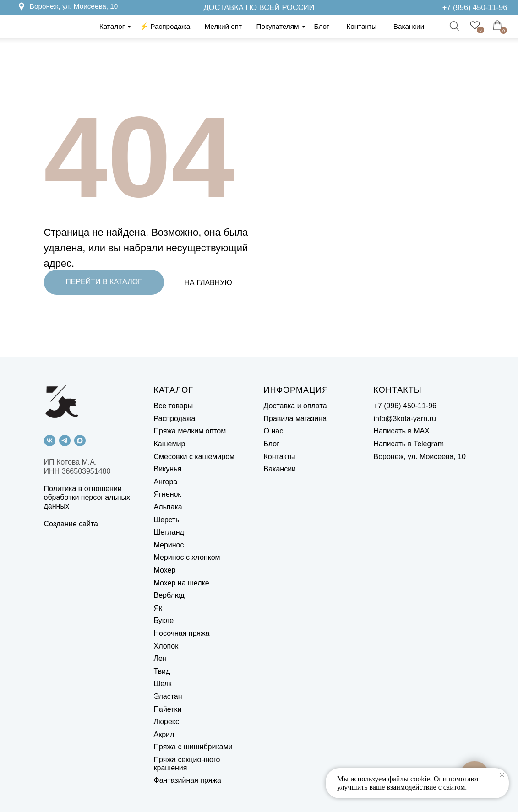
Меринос (169, 545)
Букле (164, 620)
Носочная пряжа (182, 633)
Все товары (174, 406)
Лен (160, 658)
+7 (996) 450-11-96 (475, 7)
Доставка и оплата (295, 406)
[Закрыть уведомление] (502, 775)
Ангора (166, 482)
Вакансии (409, 26)
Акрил (164, 734)
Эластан (168, 696)
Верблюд (169, 595)
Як (158, 608)
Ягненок (168, 494)
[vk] (50, 441)
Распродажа (175, 419)
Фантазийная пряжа (188, 780)
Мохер (165, 570)
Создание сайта (71, 524)
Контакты (361, 26)
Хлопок (166, 646)
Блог (322, 26)
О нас (274, 431)
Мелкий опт (223, 26)
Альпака (168, 507)
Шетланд (169, 532)
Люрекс (166, 722)
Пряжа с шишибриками (193, 747)
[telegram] (65, 441)
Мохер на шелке (182, 583)
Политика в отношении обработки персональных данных (87, 497)
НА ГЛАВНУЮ (208, 283)
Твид (162, 671)
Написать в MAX (402, 431)
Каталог (112, 26)
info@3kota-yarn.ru (405, 419)
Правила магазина (295, 419)
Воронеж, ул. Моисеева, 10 (74, 6)
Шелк (163, 684)
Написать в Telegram (409, 444)
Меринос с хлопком (187, 557)
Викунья (168, 469)
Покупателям (278, 26)
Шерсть (167, 520)
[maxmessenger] (80, 441)
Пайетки (168, 709)
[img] (433, 8)
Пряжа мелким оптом (190, 431)
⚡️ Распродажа (165, 26)
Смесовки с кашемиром (194, 457)
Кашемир (170, 444)
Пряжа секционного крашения (187, 764)
